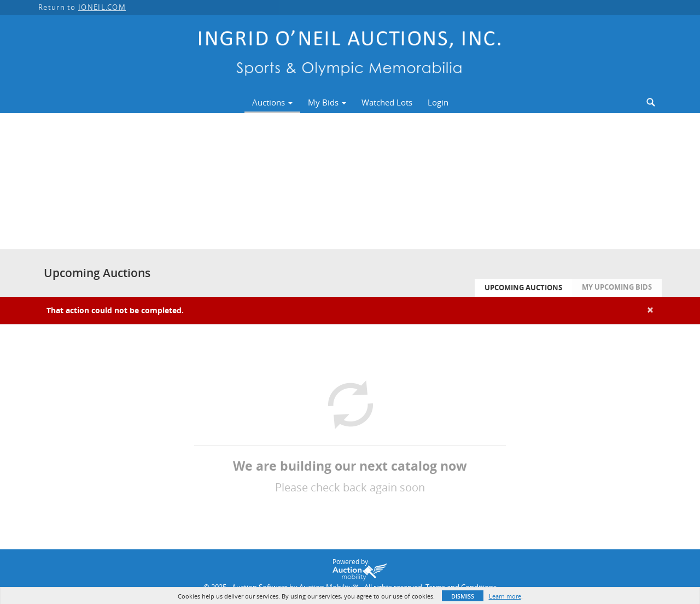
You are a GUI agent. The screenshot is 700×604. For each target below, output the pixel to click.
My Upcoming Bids (617, 287)
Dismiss (463, 596)
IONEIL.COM (102, 7)
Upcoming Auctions (523, 288)
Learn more (505, 596)
